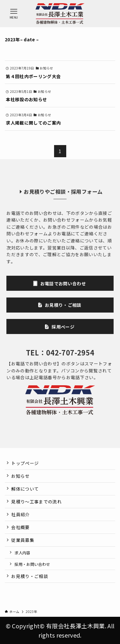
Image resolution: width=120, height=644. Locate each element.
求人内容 (22, 553)
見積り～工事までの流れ (36, 501)
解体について (25, 489)
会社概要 (20, 527)
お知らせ (20, 476)
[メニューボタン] (14, 14)
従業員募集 (23, 540)
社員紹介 (20, 514)
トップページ (25, 463)
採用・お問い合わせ (32, 564)
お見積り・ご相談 (30, 576)
